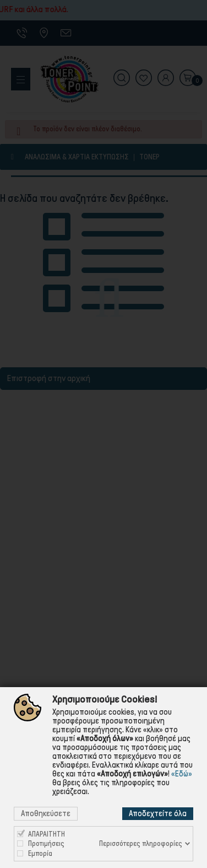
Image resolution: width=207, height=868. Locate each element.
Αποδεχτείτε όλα (158, 813)
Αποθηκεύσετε (46, 813)
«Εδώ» (182, 774)
